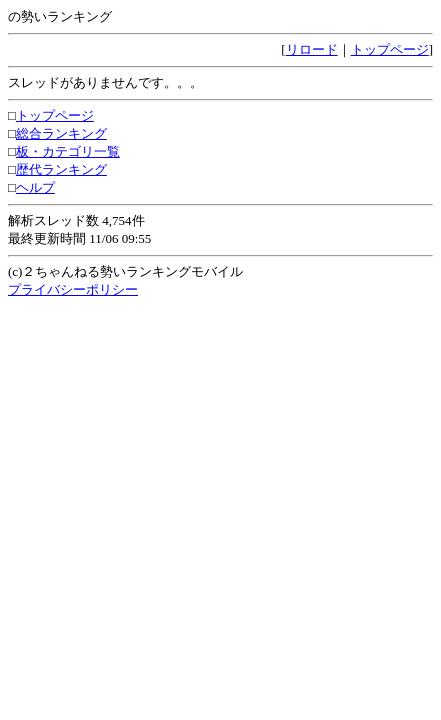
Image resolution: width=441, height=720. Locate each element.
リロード (312, 49)
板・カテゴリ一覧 (68, 151)
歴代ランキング (61, 169)
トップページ (390, 49)
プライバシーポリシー (73, 289)
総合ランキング (61, 133)
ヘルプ (35, 187)
